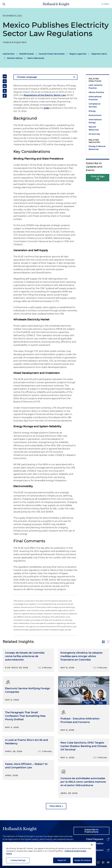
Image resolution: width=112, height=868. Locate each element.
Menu (107, 4)
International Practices (95, 98)
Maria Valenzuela (36, 58)
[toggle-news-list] (108, 642)
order (47, 108)
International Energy (95, 121)
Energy (92, 111)
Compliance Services (95, 105)
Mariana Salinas (15, 58)
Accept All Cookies (82, 860)
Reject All (62, 860)
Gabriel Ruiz (9, 54)
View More (55, 806)
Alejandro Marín (99, 54)
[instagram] (98, 863)
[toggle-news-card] (103, 642)
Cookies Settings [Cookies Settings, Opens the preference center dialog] (18, 860)
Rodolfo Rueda (27, 54)
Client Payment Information (95, 841)
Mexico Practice (96, 92)
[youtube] (108, 863)
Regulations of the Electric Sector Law (45, 95)
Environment (95, 115)
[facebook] (103, 863)
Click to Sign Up (98, 178)
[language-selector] (45, 77)
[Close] (92, 845)
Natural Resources (94, 128)
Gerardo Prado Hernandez (52, 54)
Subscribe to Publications (91, 831)
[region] (49, 854)
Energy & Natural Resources (97, 148)
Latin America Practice (96, 87)
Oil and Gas (94, 134)
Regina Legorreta (78, 54)
